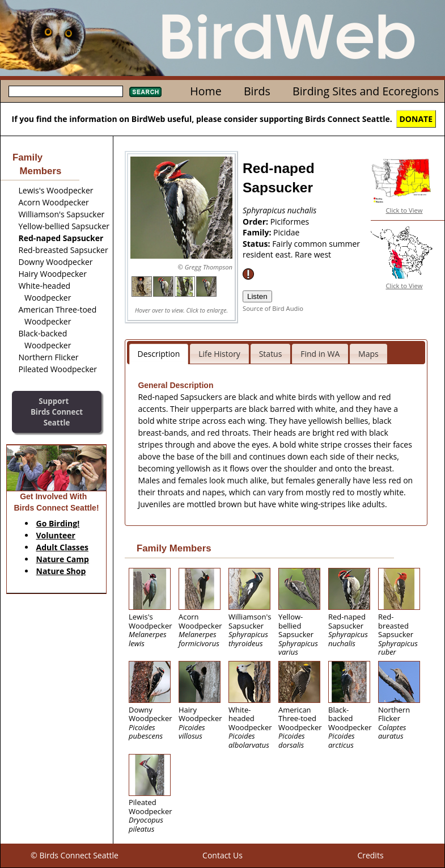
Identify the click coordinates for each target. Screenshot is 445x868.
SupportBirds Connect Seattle (57, 412)
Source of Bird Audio (273, 308)
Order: (257, 222)
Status (271, 354)
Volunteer (56, 535)
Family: (258, 232)
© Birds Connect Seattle (75, 855)
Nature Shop (61, 571)
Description (159, 354)
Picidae (286, 232)
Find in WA (320, 354)
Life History (219, 354)
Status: (257, 244)
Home (205, 91)
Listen (257, 296)
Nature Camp (63, 559)
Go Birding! (58, 523)
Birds (257, 91)
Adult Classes (63, 547)
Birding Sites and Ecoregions (366, 91)
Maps (368, 354)
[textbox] (66, 91)
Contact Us (222, 855)
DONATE (416, 119)
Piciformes (290, 222)
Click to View (404, 210)
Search (145, 92)
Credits (370, 855)
